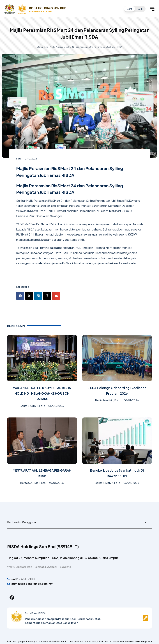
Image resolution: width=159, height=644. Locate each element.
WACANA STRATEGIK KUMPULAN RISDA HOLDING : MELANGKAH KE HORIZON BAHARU (42, 393)
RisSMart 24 (70, 263)
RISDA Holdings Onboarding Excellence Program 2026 (117, 390)
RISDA (31, 229)
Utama (40, 47)
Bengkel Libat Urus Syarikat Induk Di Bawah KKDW (117, 473)
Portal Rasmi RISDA (36, 615)
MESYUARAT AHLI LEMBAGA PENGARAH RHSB (42, 473)
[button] (135, 9)
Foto (46, 47)
